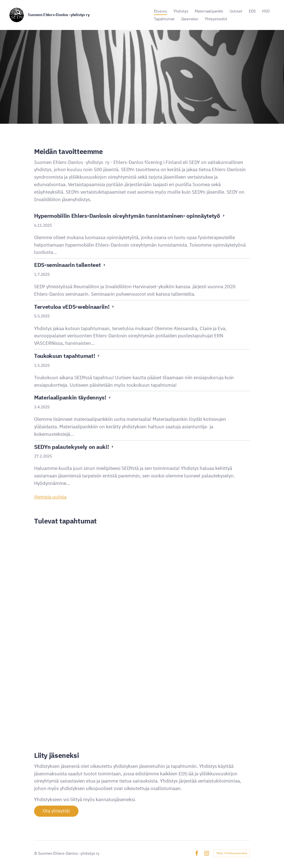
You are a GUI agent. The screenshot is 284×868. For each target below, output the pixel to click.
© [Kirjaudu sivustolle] (36, 853)
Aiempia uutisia (50, 497)
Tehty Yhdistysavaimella (232, 853)
